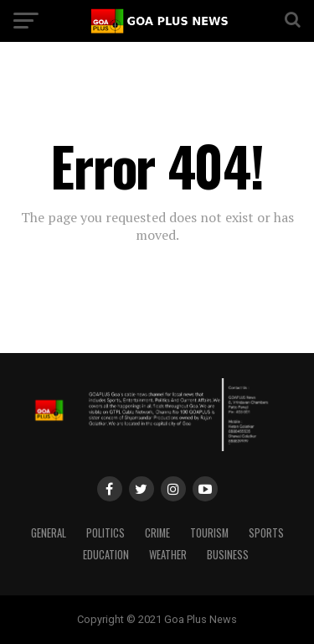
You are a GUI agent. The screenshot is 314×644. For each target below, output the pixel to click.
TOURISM (209, 533)
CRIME (157, 533)
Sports (266, 533)
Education (106, 555)
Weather (168, 555)
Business (228, 555)
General (49, 533)
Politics (106, 533)
